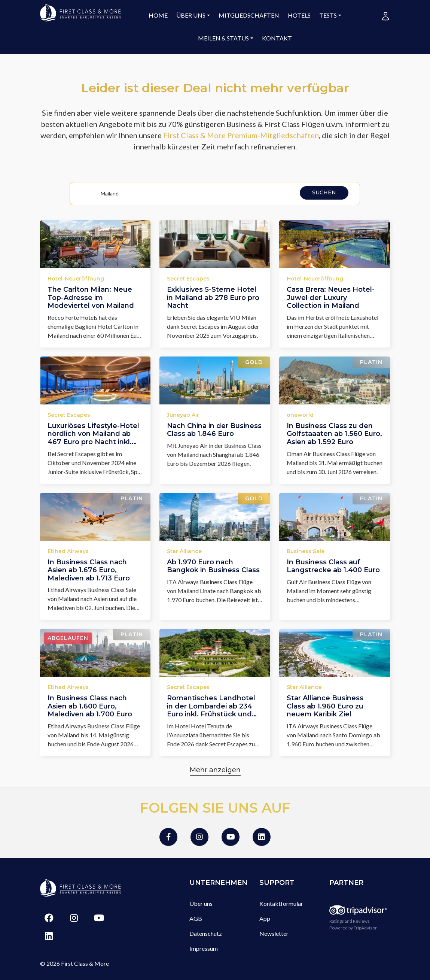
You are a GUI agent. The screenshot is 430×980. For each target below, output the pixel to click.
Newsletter (274, 933)
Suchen (324, 192)
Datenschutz (206, 933)
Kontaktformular (281, 903)
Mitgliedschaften (249, 15)
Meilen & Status (223, 38)
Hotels (299, 15)
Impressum (204, 948)
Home (158, 15)
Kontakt (277, 38)
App (265, 918)
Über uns (191, 15)
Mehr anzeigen (215, 770)
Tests (328, 15)
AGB (196, 918)
